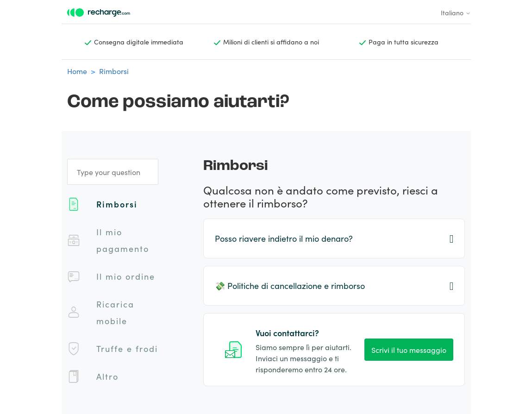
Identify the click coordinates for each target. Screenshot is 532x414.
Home (77, 71)
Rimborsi (114, 71)
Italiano (456, 13)
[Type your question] (113, 172)
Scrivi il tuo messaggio (409, 350)
